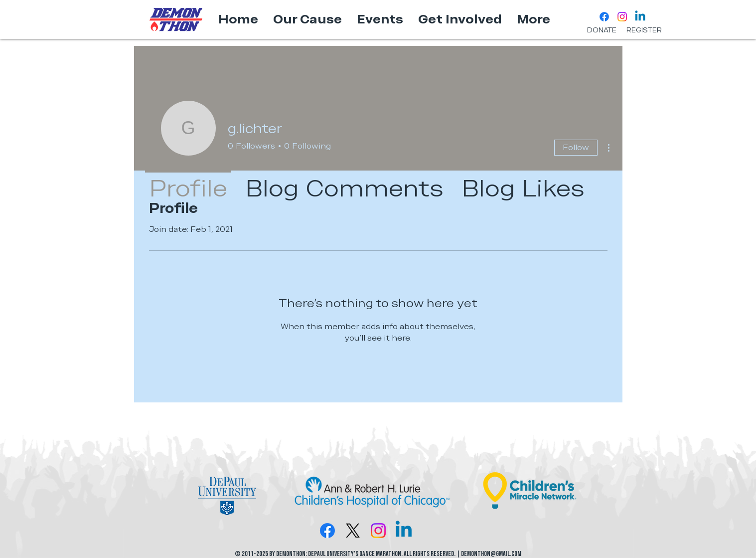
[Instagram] (622, 17)
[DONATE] (602, 30)
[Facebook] (604, 17)
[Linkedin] (640, 17)
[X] (353, 531)
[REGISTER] (644, 30)
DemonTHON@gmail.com (491, 554)
